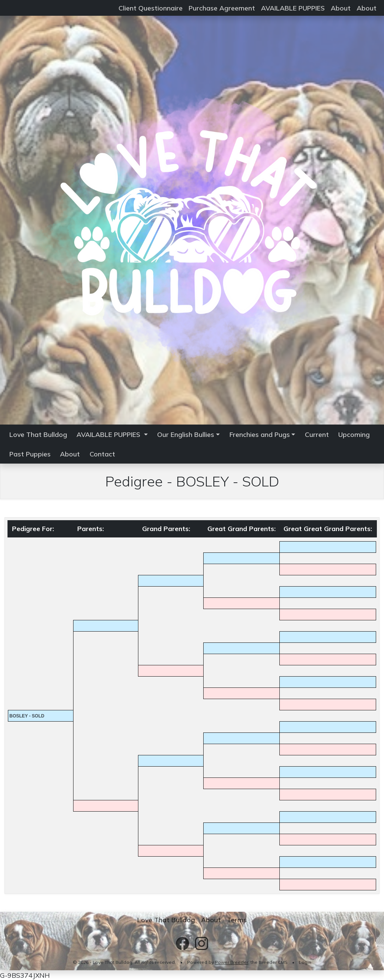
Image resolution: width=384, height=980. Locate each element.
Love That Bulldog (38, 434)
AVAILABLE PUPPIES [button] (109, 434)
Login (305, 962)
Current (317, 434)
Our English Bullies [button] (186, 434)
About (341, 8)
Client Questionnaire (151, 8)
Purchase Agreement (222, 8)
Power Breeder (232, 962)
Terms (237, 920)
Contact (102, 454)
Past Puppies (30, 454)
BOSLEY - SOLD (27, 716)
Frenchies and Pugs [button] (260, 434)
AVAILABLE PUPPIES (293, 8)
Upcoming (354, 434)
